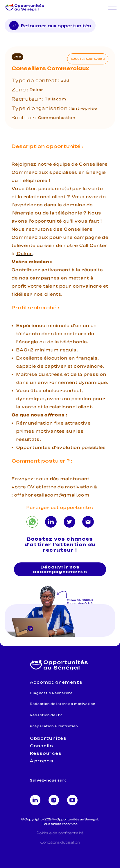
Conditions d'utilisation (60, 842)
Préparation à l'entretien (54, 726)
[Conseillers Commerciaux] (32, 522)
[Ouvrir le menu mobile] (112, 8)
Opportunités (48, 738)
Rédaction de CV (46, 715)
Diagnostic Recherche (51, 693)
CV (31, 487)
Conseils (41, 746)
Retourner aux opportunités (50, 26)
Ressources (46, 753)
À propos (42, 761)
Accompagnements (56, 682)
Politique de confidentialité (60, 833)
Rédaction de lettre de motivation (63, 704)
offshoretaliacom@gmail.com (52, 495)
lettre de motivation (68, 487)
